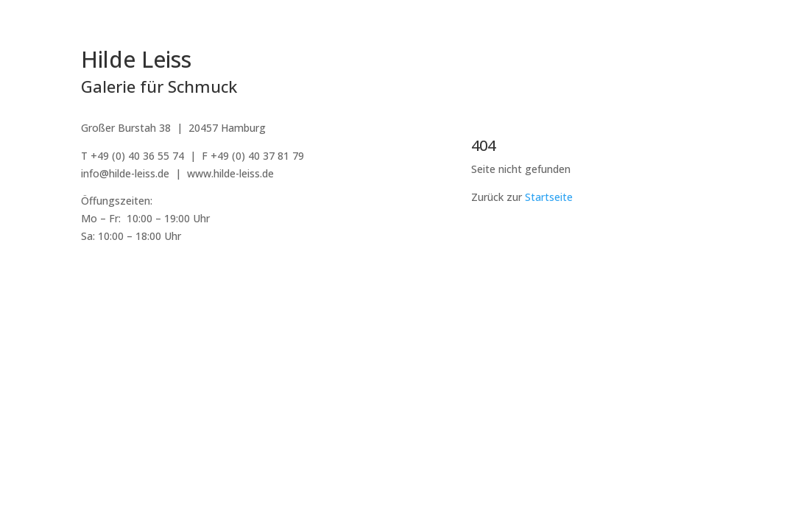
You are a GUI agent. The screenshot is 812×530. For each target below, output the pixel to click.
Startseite (549, 197)
